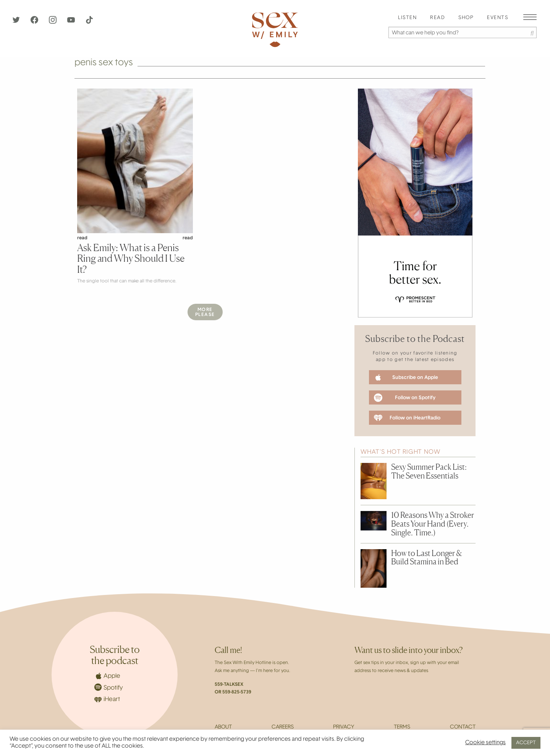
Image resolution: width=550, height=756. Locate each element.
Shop (466, 18)
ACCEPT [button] (526, 743)
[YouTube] (72, 22)
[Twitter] (17, 22)
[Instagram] (53, 22)
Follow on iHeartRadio (407, 418)
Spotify (109, 687)
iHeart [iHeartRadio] (107, 700)
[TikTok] (89, 22)
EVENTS (497, 18)
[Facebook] (35, 22)
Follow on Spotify (405, 398)
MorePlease (205, 312)
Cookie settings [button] (485, 743)
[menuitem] (407, 18)
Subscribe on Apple (406, 377)
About (223, 727)
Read (438, 18)
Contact (463, 727)
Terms (402, 727)
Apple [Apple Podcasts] (107, 676)
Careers (283, 727)
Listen (407, 18)
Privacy (344, 727)
